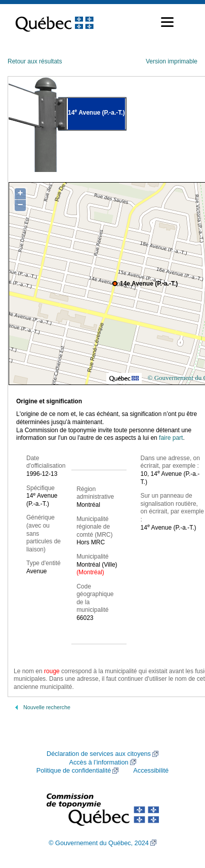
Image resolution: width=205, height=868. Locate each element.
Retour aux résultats (35, 61)
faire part (171, 438)
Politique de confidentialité (74, 771)
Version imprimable (172, 61)
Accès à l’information (98, 762)
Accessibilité (151, 771)
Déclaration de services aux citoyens (99, 754)
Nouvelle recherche (47, 707)
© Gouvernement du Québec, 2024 (99, 843)
